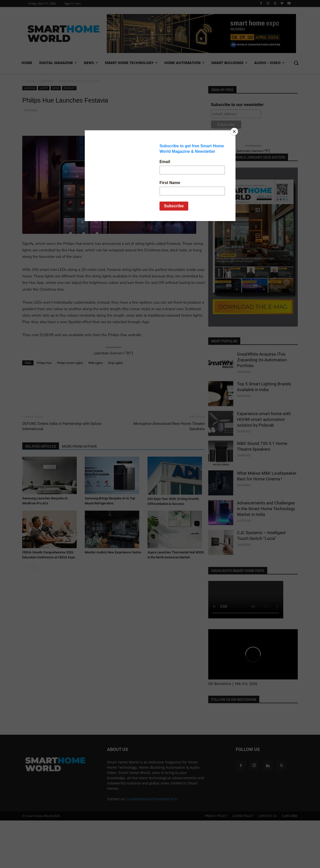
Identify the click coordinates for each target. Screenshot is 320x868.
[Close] (234, 132)
